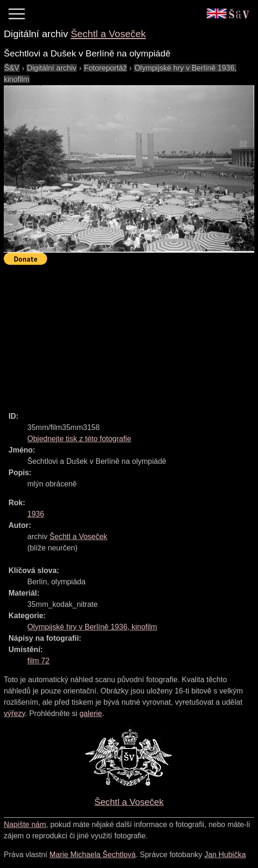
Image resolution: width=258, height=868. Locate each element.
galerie (91, 713)
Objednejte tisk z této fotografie (79, 439)
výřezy (14, 713)
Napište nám (25, 824)
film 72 (38, 661)
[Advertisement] (131, 334)
